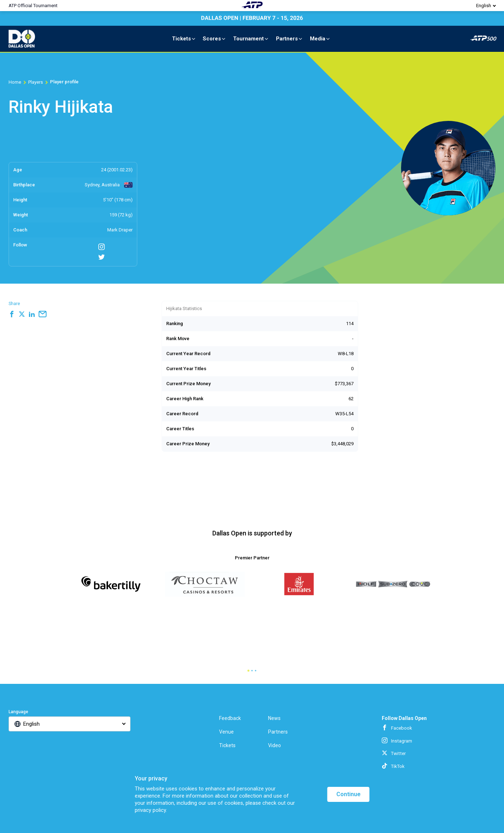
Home (15, 82)
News (274, 718)
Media (320, 39)
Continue (349, 794)
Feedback (230, 718)
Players (36, 82)
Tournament (251, 39)
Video (275, 745)
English (484, 6)
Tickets (184, 39)
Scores (214, 39)
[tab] (248, 671)
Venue (226, 732)
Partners (290, 39)
